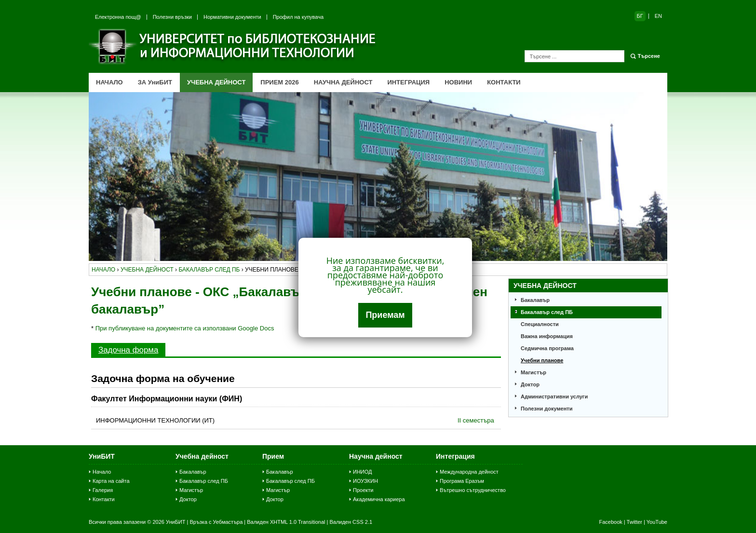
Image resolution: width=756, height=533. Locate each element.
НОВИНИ (458, 82)
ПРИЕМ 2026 (279, 82)
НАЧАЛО (109, 82)
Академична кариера (379, 499)
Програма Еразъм (462, 481)
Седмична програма (547, 348)
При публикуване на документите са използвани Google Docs (185, 328)
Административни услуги (554, 396)
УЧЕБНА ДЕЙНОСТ (216, 82)
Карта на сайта (111, 481)
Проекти (363, 490)
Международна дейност (469, 472)
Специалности (540, 324)
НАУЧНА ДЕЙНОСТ (343, 82)
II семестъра (476, 420)
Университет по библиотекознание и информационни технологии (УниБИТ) (233, 46)
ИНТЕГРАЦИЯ (408, 82)
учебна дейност (147, 270)
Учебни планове (542, 360)
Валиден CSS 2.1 (351, 522)
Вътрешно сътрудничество (473, 490)
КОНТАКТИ (504, 82)
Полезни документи (547, 409)
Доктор (530, 384)
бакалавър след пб (209, 270)
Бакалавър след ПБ (547, 312)
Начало (102, 472)
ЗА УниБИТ (155, 82)
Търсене (649, 56)
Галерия (103, 490)
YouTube (657, 522)
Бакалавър (535, 300)
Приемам (385, 315)
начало (103, 270)
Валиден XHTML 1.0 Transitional (286, 522)
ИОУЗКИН (365, 481)
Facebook (610, 522)
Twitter (634, 522)
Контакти (104, 499)
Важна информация (547, 336)
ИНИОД (363, 472)
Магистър (533, 372)
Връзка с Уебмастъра (216, 522)
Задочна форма (128, 350)
